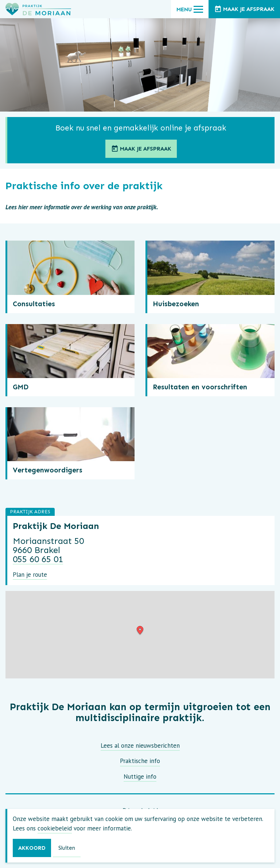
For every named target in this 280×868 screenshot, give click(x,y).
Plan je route (30, 575)
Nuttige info (140, 776)
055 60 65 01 (38, 559)
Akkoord (32, 848)
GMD (21, 387)
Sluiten (67, 848)
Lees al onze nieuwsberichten (140, 746)
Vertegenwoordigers (48, 470)
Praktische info (140, 761)
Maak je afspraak (141, 149)
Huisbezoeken (176, 304)
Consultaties (34, 304)
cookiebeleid (55, 828)
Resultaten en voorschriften (200, 387)
